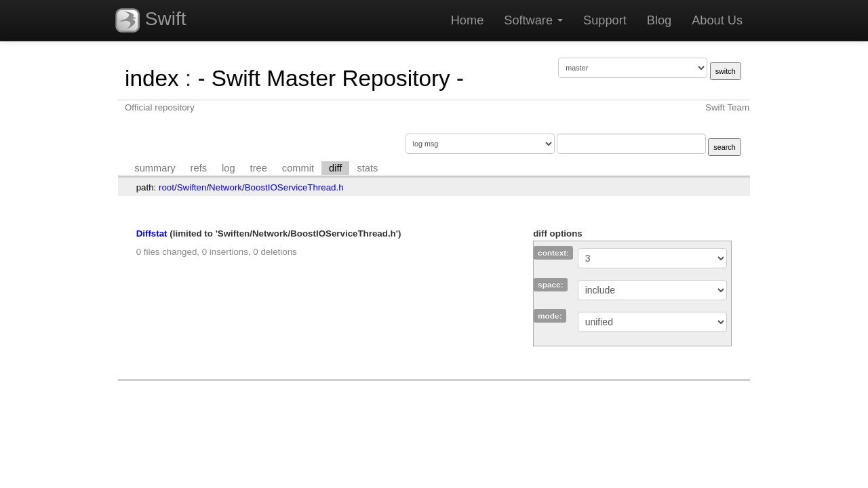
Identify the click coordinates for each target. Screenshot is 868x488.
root (166, 187)
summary (155, 168)
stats (367, 168)
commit (298, 168)
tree (259, 168)
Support (605, 20)
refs (199, 168)
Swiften (192, 187)
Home (468, 20)
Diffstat (152, 233)
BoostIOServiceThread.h (294, 187)
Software (533, 20)
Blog (659, 20)
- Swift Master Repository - (331, 78)
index (152, 78)
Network (225, 187)
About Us (717, 20)
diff (335, 168)
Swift (151, 20)
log (229, 168)
